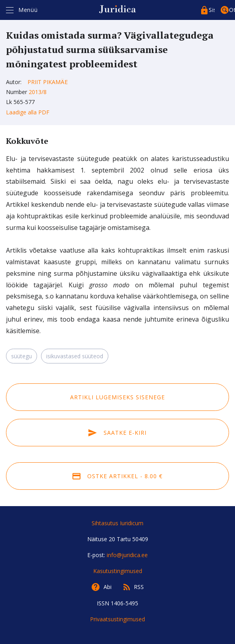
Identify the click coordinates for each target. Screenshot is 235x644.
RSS (139, 587)
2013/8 (38, 92)
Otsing (232, 10)
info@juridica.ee (127, 555)
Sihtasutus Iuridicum (117, 523)
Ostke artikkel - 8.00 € (117, 476)
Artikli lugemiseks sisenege (117, 397)
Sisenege (212, 10)
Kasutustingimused (118, 571)
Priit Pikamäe (48, 82)
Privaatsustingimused (117, 619)
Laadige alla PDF (28, 112)
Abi (108, 587)
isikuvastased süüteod (75, 356)
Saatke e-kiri (117, 433)
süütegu (22, 356)
